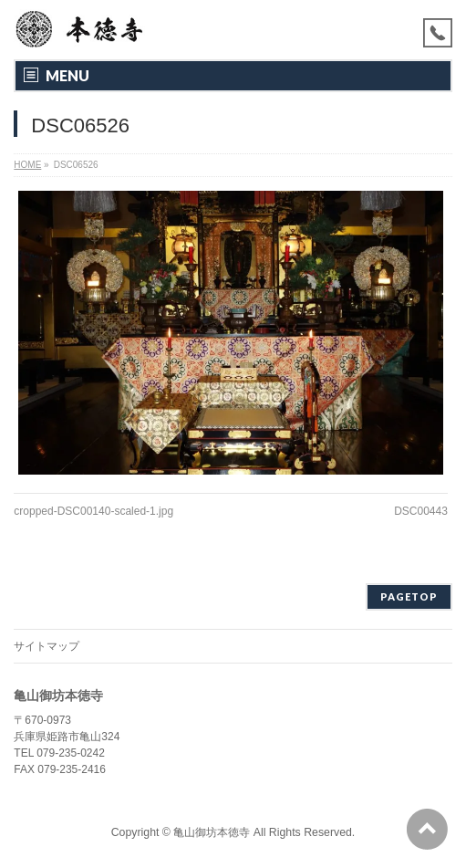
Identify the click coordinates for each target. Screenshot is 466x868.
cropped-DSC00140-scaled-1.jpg (93, 511)
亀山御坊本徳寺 (212, 832)
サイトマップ (47, 646)
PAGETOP (409, 596)
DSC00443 (421, 511)
